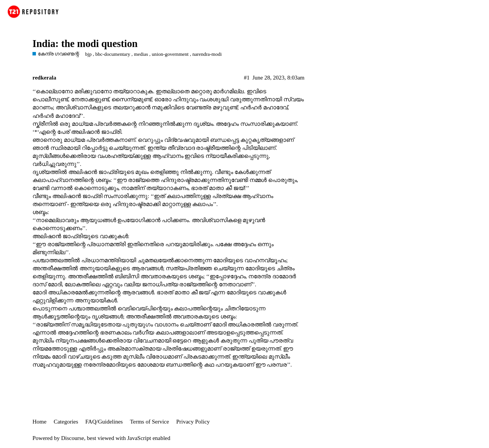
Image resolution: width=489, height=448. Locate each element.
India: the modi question (85, 44)
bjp (88, 54)
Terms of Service (149, 422)
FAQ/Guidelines (104, 422)
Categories (66, 422)
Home (40, 422)
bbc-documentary (113, 54)
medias (141, 54)
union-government (170, 54)
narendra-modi (207, 54)
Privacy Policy (193, 422)
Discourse (73, 438)
